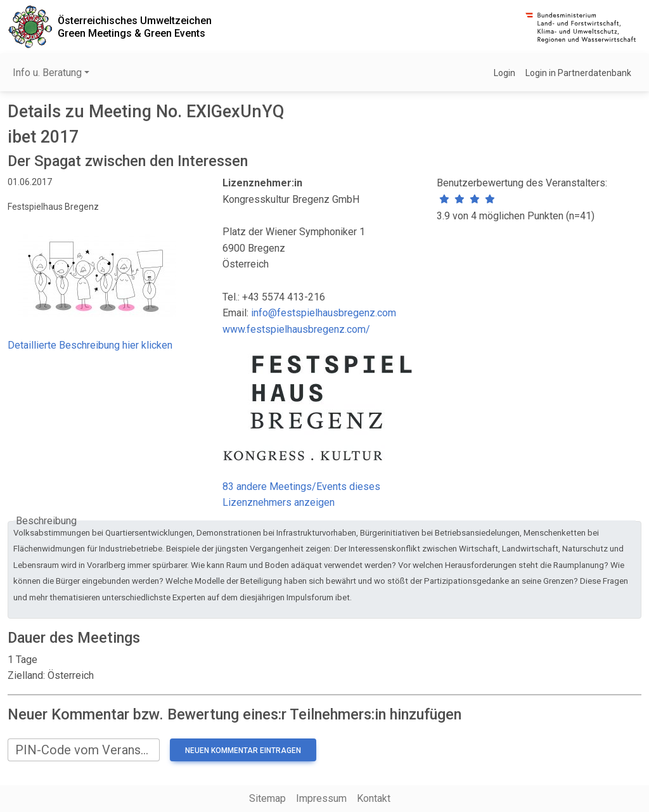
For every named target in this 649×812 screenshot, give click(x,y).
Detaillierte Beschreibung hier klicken (90, 345)
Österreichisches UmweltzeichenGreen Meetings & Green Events (135, 27)
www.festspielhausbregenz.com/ (296, 329)
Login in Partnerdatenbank (578, 73)
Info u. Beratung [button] (47, 73)
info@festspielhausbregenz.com (324, 313)
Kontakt (374, 798)
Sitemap (267, 798)
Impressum (321, 798)
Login (504, 73)
